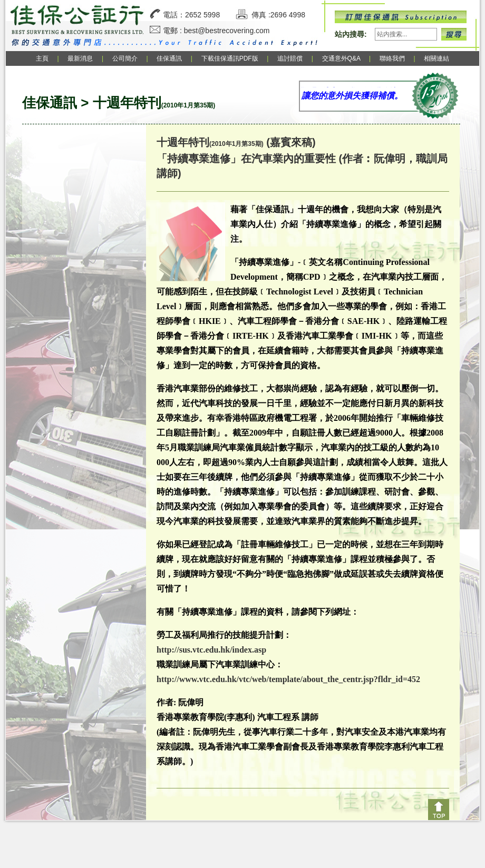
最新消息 (80, 58)
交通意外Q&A (342, 58)
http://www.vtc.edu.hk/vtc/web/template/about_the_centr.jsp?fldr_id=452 (288, 679)
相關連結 (436, 58)
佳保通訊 (169, 58)
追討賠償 (290, 58)
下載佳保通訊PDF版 (230, 58)
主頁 (42, 58)
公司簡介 (125, 58)
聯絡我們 (392, 58)
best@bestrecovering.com (227, 31)
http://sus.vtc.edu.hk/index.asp (211, 650)
